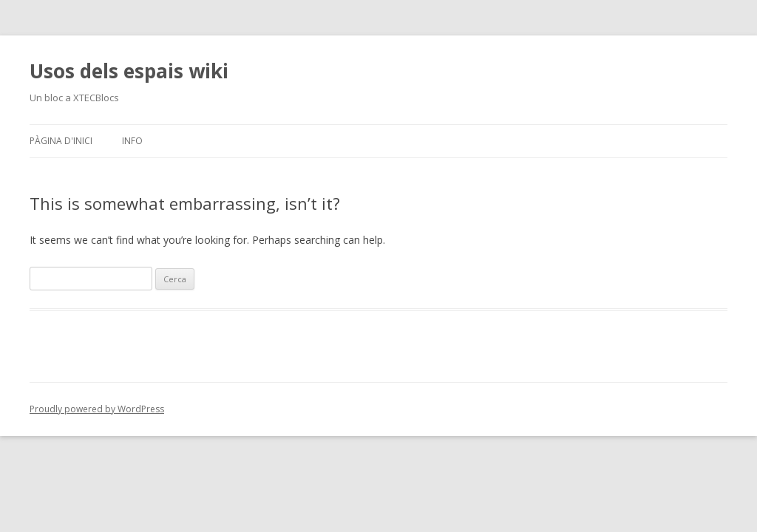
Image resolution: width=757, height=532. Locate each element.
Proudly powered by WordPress (97, 409)
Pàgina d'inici (61, 141)
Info (132, 141)
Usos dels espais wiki (129, 71)
